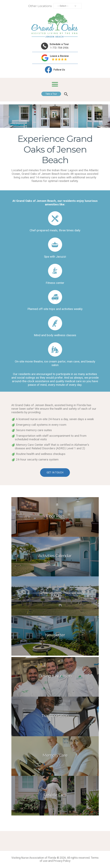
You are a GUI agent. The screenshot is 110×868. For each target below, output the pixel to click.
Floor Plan (55, 516)
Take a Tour (51, 94)
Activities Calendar (55, 556)
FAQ (55, 595)
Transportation (55, 716)
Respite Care (55, 795)
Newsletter (55, 635)
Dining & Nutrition (55, 676)
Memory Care (55, 755)
